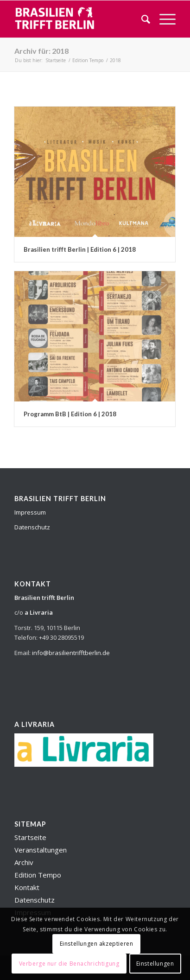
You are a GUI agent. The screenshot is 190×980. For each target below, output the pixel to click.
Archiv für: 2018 (41, 51)
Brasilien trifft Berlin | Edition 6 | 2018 (80, 249)
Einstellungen (155, 964)
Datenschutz (32, 527)
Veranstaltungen (41, 850)
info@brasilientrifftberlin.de (71, 653)
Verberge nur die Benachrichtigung (69, 964)
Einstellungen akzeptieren (97, 944)
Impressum (30, 512)
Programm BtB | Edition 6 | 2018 (70, 414)
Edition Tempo (38, 875)
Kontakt (27, 887)
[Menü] (163, 19)
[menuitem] (141, 19)
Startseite (30, 837)
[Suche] (141, 19)
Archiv (24, 862)
